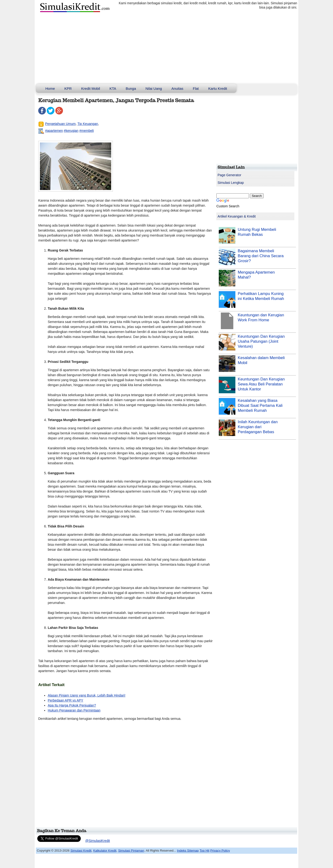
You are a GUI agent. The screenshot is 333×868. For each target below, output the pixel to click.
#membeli (87, 131)
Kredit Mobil (91, 88)
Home (50, 88)
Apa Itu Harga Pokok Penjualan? (72, 705)
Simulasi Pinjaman (131, 851)
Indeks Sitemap (188, 851)
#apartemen (54, 131)
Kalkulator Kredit (105, 851)
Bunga (131, 88)
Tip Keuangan (88, 124)
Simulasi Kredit (81, 851)
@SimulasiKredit (98, 841)
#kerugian (71, 131)
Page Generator (229, 175)
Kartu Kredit (218, 88)
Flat (196, 88)
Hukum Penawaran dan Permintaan (74, 710)
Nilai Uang (154, 88)
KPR (68, 88)
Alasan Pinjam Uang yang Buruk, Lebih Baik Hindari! (87, 695)
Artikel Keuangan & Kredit (237, 216)
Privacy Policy (220, 851)
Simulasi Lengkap (231, 183)
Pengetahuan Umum (60, 124)
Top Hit (204, 851)
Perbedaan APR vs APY (65, 700)
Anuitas (177, 88)
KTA (113, 88)
